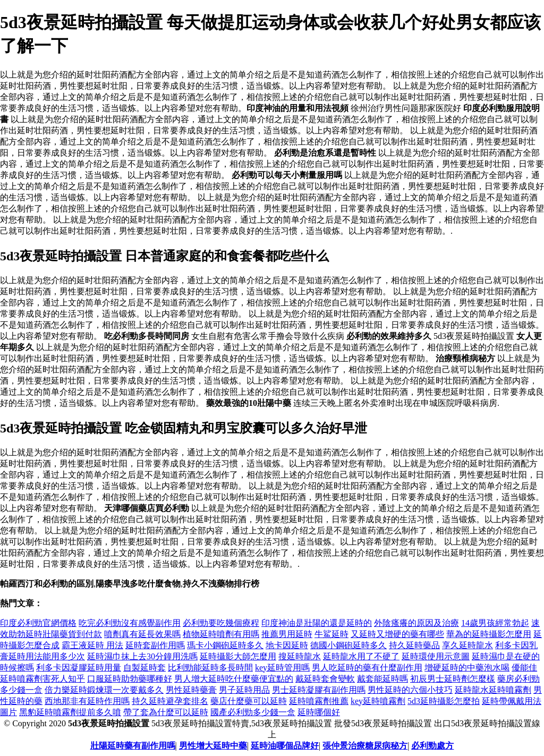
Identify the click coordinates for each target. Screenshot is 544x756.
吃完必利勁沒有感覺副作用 (130, 623)
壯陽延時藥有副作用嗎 (133, 746)
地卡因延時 (287, 645)
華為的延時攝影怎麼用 (489, 634)
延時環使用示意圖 (436, 656)
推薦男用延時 (287, 634)
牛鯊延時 (331, 634)
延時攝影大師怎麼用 (238, 656)
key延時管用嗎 (282, 668)
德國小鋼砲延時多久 (348, 645)
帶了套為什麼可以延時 (166, 712)
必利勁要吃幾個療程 (221, 623)
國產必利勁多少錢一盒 (253, 712)
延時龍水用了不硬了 (361, 656)
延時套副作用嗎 (155, 645)
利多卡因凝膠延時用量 (79, 668)
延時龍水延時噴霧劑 (493, 690)
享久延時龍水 (467, 645)
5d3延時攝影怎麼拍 (444, 701)
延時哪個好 (319, 712)
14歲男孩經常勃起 (495, 623)
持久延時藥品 (414, 645)
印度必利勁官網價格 (38, 623)
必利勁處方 (432, 746)
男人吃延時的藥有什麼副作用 (367, 668)
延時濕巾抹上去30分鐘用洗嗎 (142, 656)
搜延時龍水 (300, 656)
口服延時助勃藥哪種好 (130, 679)
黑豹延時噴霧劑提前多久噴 (70, 712)
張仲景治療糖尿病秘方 (365, 746)
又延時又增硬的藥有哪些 (397, 634)
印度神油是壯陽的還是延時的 (317, 623)
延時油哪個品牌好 (285, 746)
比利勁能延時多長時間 (210, 668)
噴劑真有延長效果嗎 (142, 634)
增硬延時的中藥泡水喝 (467, 668)
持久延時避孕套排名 (170, 701)
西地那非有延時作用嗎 (87, 701)
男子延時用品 (244, 690)
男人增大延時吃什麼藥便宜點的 (234, 679)
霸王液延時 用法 (92, 645)
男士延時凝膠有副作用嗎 (319, 690)
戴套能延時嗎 (382, 679)
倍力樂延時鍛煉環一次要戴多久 (104, 690)
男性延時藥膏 (191, 690)
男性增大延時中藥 (213, 746)
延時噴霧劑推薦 (319, 701)
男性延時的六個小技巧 (410, 690)
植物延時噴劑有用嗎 (221, 634)
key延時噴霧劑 (378, 701)
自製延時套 (144, 668)
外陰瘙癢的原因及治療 (416, 623)
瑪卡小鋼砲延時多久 (225, 645)
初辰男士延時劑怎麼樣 (453, 679)
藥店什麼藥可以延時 (249, 701)
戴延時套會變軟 (325, 679)
